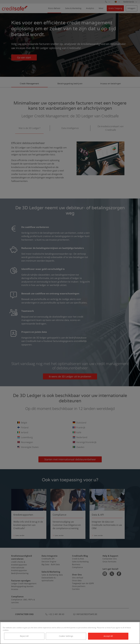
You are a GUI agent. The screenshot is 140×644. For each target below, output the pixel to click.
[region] (70, 633)
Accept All (108, 636)
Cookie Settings (66, 636)
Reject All (24, 636)
